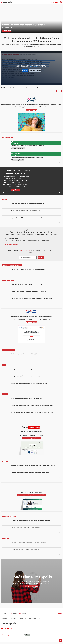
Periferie (40, 618)
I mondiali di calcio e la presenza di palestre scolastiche (27, 157)
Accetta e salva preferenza (35, 70)
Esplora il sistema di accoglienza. (27, 495)
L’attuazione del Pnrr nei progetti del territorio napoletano (28, 146)
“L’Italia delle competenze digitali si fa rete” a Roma (26, 211)
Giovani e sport (33, 618)
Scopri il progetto (32, 110)
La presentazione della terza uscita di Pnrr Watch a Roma (27, 218)
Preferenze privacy (16, 635)
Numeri (15, 614)
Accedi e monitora (31, 322)
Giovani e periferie (16, 173)
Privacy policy (5, 635)
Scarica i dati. (42, 495)
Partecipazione (23, 618)
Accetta (26, 70)
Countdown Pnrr (5, 618)
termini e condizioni (34, 67)
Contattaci (40, 626)
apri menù (61, 2)
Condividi (60, 641)
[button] (13, 244)
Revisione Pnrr (14, 618)
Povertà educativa (13, 238)
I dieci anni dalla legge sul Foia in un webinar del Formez (27, 204)
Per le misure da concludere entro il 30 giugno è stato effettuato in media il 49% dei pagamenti (32, 39)
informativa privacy (25, 251)
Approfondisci (16, 190)
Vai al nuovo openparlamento (32, 438)
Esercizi (24, 614)
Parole (6, 614)
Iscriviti (41, 257)
